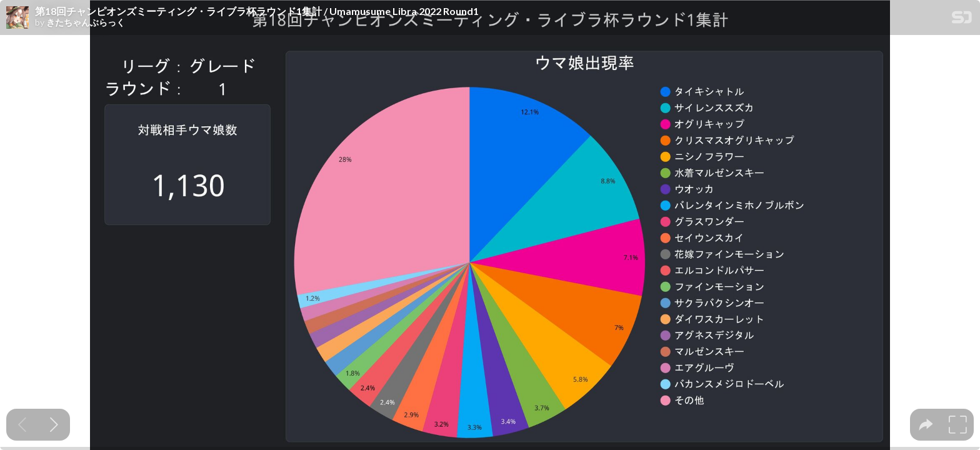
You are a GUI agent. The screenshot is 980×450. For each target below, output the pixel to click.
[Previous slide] (22, 425)
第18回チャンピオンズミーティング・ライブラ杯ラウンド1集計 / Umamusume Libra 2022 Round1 (257, 11)
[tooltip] (926, 425)
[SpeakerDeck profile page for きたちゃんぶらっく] (17, 18)
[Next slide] (54, 425)
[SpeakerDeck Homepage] (962, 20)
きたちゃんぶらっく (86, 22)
